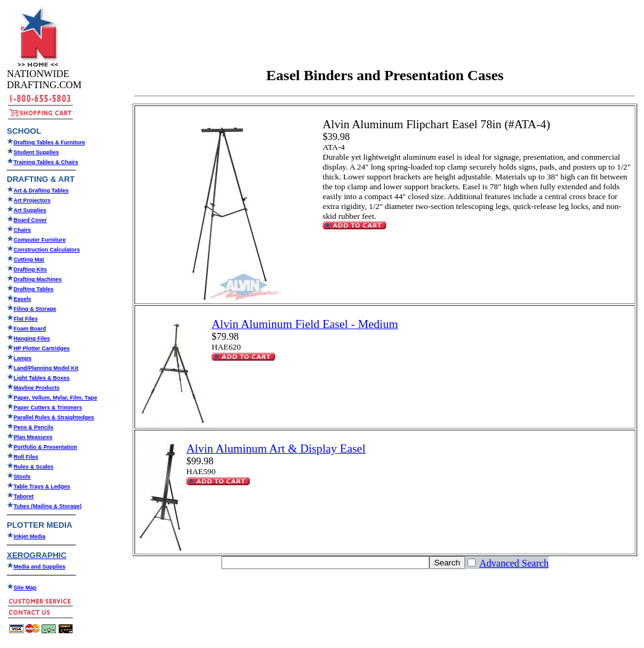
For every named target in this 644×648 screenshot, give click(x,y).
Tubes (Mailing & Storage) (47, 506)
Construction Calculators (47, 250)
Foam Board (30, 329)
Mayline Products (37, 388)
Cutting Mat (29, 260)
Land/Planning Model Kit (46, 368)
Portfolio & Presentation (45, 447)
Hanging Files (32, 338)
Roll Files (26, 457)
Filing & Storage (35, 309)
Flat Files (26, 319)
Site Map (25, 588)
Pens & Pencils (34, 427)
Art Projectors (32, 200)
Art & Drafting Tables (41, 191)
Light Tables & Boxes (42, 378)
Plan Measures (33, 437)
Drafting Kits (30, 269)
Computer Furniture (40, 240)
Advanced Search (514, 563)
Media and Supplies (39, 567)
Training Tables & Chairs (46, 162)
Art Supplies (30, 210)
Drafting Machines (38, 279)
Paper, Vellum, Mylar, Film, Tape (55, 398)
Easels (23, 299)
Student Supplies (36, 152)
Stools (22, 477)
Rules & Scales (34, 467)
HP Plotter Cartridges (42, 348)
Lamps (23, 358)
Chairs (22, 230)
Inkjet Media (30, 536)
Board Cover (30, 220)
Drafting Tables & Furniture (49, 142)
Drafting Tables (34, 289)
